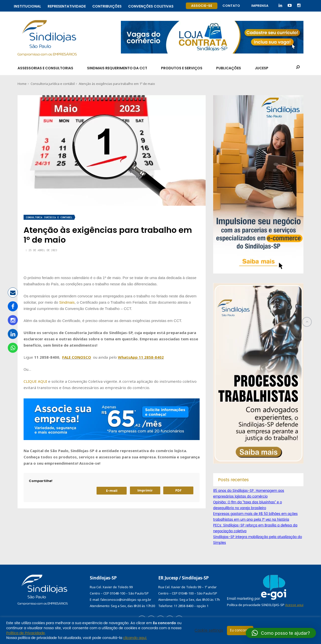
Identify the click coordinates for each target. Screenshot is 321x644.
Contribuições (107, 6)
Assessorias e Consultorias (45, 68)
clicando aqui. (135, 638)
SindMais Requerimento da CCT (117, 68)
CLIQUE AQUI (35, 381)
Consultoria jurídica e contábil (53, 84)
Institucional (27, 6)
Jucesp (262, 68)
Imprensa (260, 6)
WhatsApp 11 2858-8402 (141, 357)
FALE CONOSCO (77, 357)
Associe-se (202, 6)
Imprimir (145, 490)
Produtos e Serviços (182, 68)
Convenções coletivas (151, 6)
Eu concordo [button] (240, 631)
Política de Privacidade (26, 633)
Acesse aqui (294, 605)
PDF (178, 490)
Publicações (229, 68)
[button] (281, 633)
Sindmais (67, 302)
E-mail (112, 491)
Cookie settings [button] (209, 631)
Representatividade (67, 6)
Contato (231, 6)
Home (22, 84)
